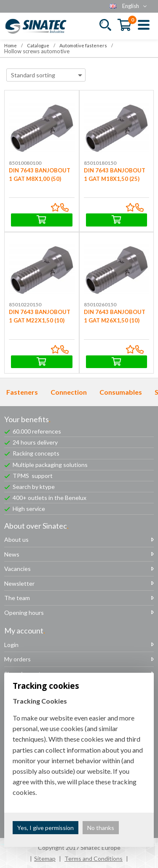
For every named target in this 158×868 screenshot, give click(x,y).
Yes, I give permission (46, 828)
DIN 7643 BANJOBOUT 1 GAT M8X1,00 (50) (42, 161)
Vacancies (17, 569)
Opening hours (24, 613)
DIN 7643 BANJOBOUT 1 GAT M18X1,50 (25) (117, 161)
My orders (17, 659)
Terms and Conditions (94, 858)
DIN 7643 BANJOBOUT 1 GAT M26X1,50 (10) (117, 303)
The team (17, 598)
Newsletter (19, 583)
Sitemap (45, 858)
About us (16, 539)
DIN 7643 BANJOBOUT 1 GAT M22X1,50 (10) (42, 303)
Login (11, 645)
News (12, 554)
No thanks (101, 828)
